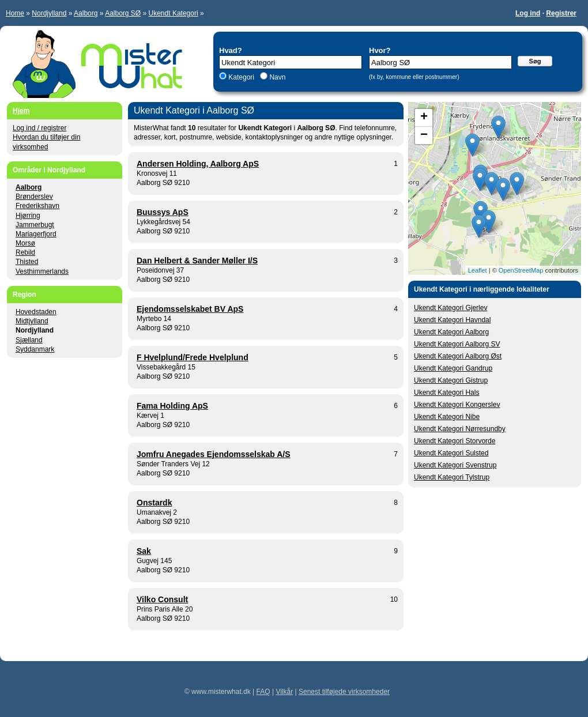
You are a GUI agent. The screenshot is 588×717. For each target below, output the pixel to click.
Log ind (528, 13)
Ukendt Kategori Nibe (447, 417)
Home (15, 13)
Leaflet (478, 270)
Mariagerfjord (36, 234)
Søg (535, 61)
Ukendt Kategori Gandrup (453, 368)
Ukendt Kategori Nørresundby (460, 429)
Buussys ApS (163, 212)
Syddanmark (35, 349)
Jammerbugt (35, 225)
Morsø (25, 243)
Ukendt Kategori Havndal (452, 320)
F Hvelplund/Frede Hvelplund (193, 357)
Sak (144, 551)
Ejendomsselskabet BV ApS (190, 309)
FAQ (263, 692)
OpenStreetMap (521, 270)
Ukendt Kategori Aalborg (451, 332)
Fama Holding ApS (172, 406)
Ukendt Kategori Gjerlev (451, 308)
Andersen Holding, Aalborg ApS (198, 164)
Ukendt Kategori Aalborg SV (457, 344)
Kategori (241, 77)
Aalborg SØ (123, 13)
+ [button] (424, 118)
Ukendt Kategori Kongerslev (457, 405)
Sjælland (29, 340)
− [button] (424, 135)
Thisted (27, 262)
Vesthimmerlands (42, 271)
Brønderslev (34, 197)
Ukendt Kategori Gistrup (451, 380)
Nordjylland (49, 13)
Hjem (21, 111)
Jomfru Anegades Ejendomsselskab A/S (214, 454)
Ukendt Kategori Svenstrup (455, 465)
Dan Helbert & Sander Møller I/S (197, 261)
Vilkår (284, 692)
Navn (276, 77)
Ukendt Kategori (174, 13)
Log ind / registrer (39, 128)
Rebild (25, 252)
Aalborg (86, 13)
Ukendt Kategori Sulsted (451, 453)
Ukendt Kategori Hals (446, 393)
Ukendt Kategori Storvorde (455, 441)
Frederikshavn (37, 206)
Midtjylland (32, 321)
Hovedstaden (36, 312)
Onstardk (154, 503)
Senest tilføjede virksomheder (344, 692)
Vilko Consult (162, 599)
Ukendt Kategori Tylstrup (452, 477)
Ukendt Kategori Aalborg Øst (458, 356)
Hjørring (28, 216)
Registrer (561, 13)
